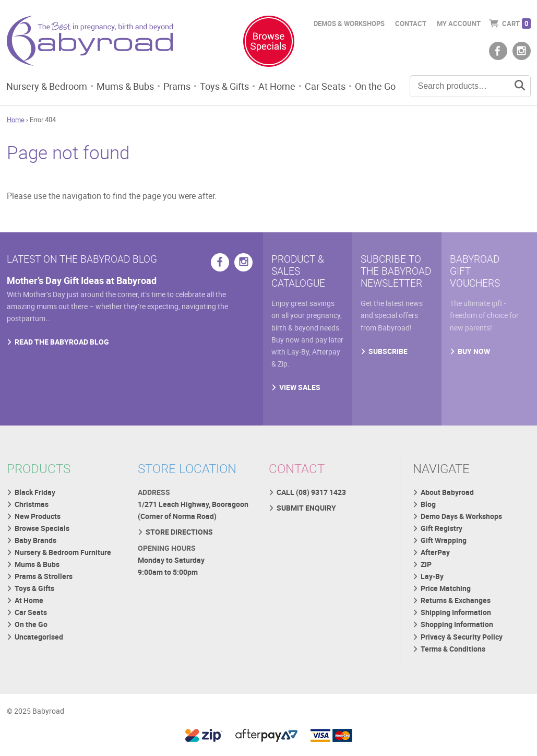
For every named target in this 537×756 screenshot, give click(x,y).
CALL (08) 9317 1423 (311, 492)
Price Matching (446, 588)
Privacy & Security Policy (462, 637)
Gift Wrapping (444, 540)
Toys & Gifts (224, 86)
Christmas (32, 504)
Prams (177, 86)
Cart (516, 23)
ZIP (426, 564)
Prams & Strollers (44, 576)
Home (16, 120)
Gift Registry (441, 528)
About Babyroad (447, 492)
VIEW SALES (300, 387)
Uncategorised (39, 637)
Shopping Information (457, 624)
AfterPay (435, 552)
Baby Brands (35, 540)
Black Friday (35, 492)
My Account (459, 23)
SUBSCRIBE (388, 351)
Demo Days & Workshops (461, 516)
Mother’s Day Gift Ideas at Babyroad (82, 280)
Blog (428, 504)
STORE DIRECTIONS (179, 532)
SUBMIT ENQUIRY (306, 508)
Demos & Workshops (349, 23)
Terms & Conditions (453, 649)
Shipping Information (456, 612)
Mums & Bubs (125, 86)
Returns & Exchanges (456, 600)
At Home (277, 86)
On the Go (375, 86)
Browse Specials (42, 528)
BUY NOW (474, 351)
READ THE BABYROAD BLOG (62, 342)
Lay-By (432, 576)
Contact (411, 23)
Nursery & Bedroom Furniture (63, 552)
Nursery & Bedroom (47, 86)
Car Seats (325, 86)
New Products (38, 516)
